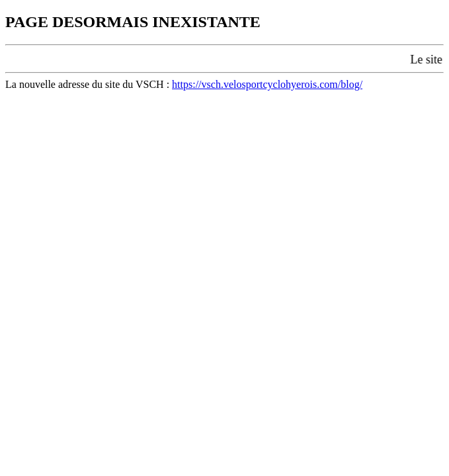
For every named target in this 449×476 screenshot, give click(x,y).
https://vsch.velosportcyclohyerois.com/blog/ (267, 84)
